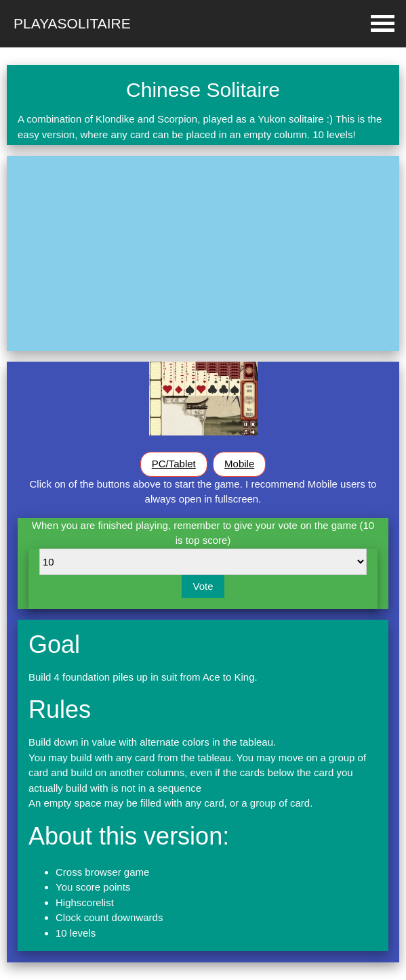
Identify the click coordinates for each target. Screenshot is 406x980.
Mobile (239, 464)
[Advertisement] (203, 253)
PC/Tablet (174, 464)
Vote (203, 586)
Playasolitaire (72, 23)
